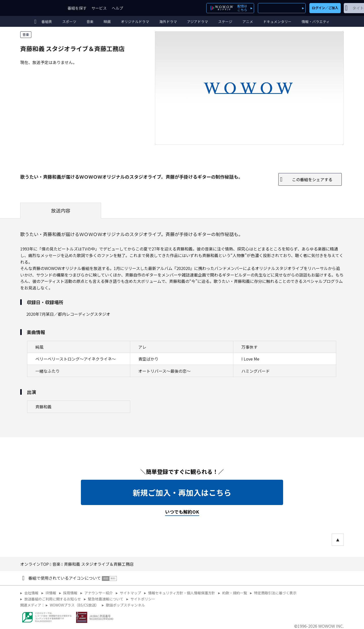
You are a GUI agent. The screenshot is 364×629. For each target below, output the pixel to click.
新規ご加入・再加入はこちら (182, 492)
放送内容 (61, 211)
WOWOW (39, 8)
